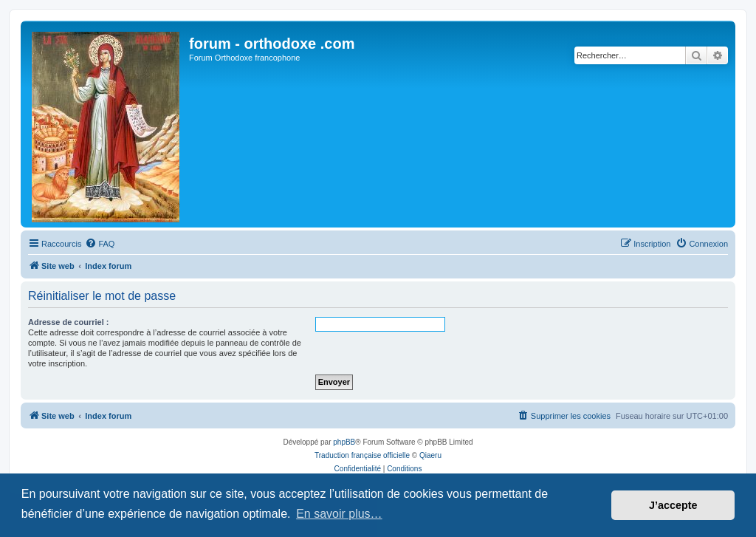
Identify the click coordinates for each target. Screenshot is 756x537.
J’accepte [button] (673, 505)
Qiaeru (430, 455)
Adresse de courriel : (68, 322)
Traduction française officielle (362, 455)
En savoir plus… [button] (339, 514)
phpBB (344, 442)
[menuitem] (100, 244)
